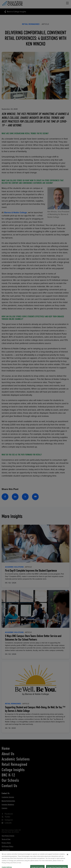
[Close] (67, 859)
